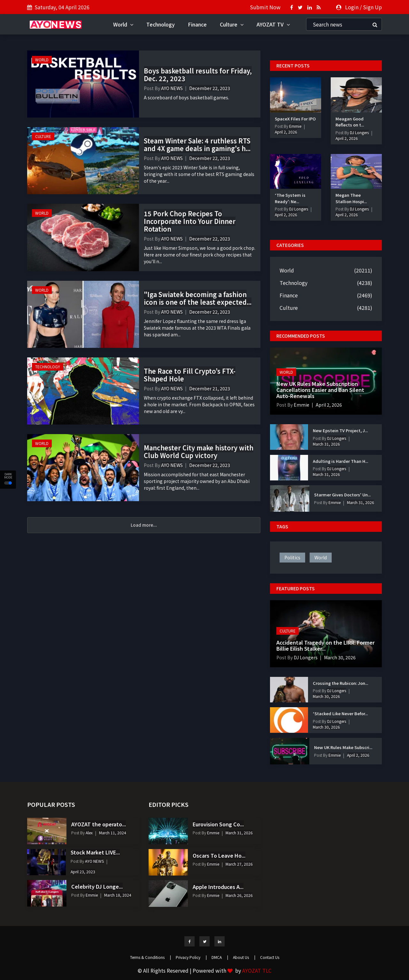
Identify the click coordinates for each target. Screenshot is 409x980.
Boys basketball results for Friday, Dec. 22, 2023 (198, 75)
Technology (161, 24)
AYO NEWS (172, 88)
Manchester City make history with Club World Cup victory (199, 452)
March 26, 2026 (239, 895)
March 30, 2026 (340, 657)
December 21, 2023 (210, 388)
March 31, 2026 (326, 444)
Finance (197, 24)
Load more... (144, 525)
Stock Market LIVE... (95, 852)
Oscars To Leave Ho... (219, 855)
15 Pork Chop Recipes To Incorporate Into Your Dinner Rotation (190, 221)
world (321, 557)
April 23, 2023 (83, 872)
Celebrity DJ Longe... (97, 886)
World (123, 24)
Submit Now (265, 7)
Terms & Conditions (150, 957)
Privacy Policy (191, 957)
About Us (244, 957)
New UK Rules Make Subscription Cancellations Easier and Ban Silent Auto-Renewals (320, 390)
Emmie (295, 126)
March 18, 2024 (118, 895)
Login (352, 7)
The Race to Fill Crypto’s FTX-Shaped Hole (190, 375)
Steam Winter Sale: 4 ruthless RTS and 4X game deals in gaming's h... (197, 145)
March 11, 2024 (113, 833)
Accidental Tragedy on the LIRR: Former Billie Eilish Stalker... (325, 645)
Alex (89, 833)
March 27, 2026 (239, 864)
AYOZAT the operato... (99, 824)
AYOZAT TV (273, 24)
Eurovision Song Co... (218, 824)
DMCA (220, 957)
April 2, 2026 (286, 132)
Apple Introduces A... (218, 887)
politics (292, 557)
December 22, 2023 (210, 88)
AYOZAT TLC (257, 970)
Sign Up (372, 7)
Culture (232, 24)
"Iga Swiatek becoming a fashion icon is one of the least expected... (198, 298)
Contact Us (270, 957)
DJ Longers (359, 132)
